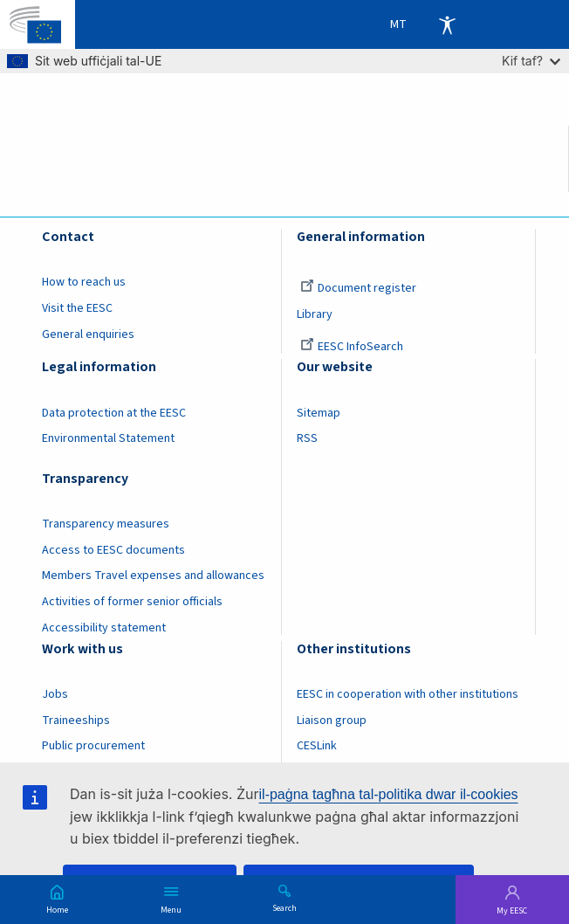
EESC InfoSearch (352, 347)
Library (315, 314)
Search (284, 907)
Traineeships (76, 721)
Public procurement (93, 746)
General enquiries (88, 334)
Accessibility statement (104, 628)
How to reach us (84, 282)
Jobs (55, 694)
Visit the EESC (77, 308)
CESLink (317, 746)
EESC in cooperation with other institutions (408, 694)
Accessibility (447, 24)
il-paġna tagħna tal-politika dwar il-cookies (389, 794)
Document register (358, 288)
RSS (307, 438)
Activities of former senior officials (132, 602)
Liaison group (332, 721)
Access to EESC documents (113, 550)
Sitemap (319, 413)
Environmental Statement (108, 438)
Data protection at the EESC (114, 413)
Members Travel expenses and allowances (153, 576)
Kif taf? (531, 61)
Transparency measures (106, 524)
